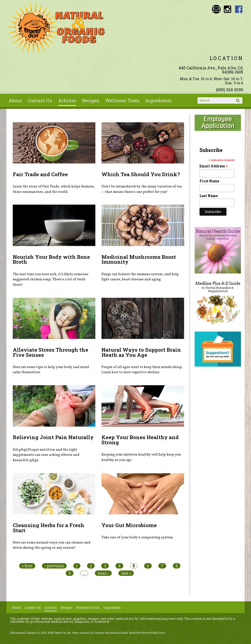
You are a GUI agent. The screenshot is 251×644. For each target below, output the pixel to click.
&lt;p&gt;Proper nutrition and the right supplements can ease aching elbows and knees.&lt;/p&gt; (46, 455)
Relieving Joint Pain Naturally (53, 437)
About (15, 100)
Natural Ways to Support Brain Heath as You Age (141, 352)
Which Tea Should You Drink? (141, 174)
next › (103, 573)
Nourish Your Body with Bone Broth (51, 259)
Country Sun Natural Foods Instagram (228, 9)
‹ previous (54, 566)
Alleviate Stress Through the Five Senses (50, 352)
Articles (67, 100)
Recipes (91, 100)
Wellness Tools (122, 100)
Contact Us (40, 100)
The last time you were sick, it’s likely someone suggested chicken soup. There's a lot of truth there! (51, 279)
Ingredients (158, 100)
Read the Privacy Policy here (147, 633)
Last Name (209, 196)
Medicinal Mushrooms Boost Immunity (139, 259)
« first (27, 566)
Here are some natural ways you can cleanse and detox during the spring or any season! (52, 545)
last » (126, 573)
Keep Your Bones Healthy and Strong (140, 440)
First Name (209, 181)
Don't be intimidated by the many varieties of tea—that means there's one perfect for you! (142, 189)
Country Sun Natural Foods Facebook (239, 9)
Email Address (214, 166)
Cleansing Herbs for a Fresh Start (49, 528)
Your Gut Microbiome (129, 525)
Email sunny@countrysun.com (216, 9)
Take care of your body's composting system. (138, 537)
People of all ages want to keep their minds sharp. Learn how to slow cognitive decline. (142, 370)
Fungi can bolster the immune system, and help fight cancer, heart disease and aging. (140, 277)
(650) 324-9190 (230, 90)
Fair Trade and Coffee (40, 174)
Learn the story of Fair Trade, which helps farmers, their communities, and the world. (54, 189)
